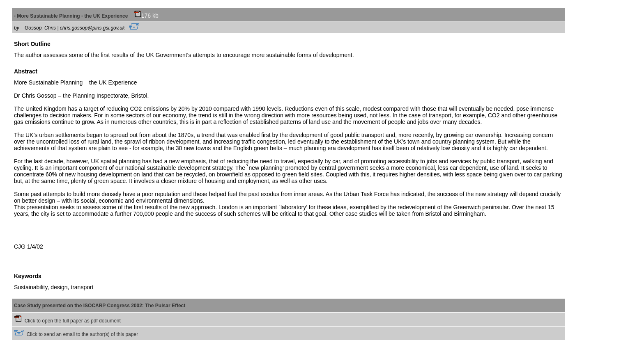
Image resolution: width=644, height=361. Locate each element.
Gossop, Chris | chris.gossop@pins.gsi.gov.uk (82, 28)
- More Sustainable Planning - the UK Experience (78, 16)
